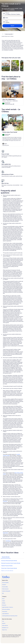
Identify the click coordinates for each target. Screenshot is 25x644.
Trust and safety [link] (5, 587)
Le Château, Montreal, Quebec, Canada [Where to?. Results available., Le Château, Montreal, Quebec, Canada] (14, 14)
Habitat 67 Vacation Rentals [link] (7, 566)
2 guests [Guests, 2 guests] (7, 22)
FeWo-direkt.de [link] (5, 626)
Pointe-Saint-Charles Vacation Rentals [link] (9, 568)
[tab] (6, 557)
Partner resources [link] (5, 589)
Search (12, 26)
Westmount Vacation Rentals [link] (7, 571)
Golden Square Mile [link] (9, 34)
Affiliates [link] (4, 603)
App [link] (3, 593)
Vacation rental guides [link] (6, 591)
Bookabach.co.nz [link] (5, 628)
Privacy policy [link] (5, 611)
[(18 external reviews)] (9, 104)
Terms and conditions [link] (6, 609)
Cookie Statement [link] (5, 614)
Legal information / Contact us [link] (8, 607)
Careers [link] (3, 601)
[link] (22, 83)
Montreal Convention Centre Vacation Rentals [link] (11, 563)
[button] (12, 553)
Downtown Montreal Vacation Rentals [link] (9, 561)
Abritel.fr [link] (4, 623)
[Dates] (12, 18)
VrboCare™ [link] (5, 501)
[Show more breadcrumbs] (3, 34)
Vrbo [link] (3, 621)
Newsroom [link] (4, 605)
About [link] (3, 599)
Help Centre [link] (5, 533)
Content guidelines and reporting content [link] (10, 616)
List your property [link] (5, 583)
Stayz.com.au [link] (4, 630)
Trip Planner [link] (8, 541)
